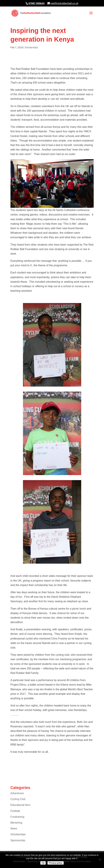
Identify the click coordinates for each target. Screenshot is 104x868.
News (14, 828)
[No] (100, 859)
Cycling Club (18, 799)
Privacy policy (55, 863)
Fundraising (17, 817)
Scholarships (31, 47)
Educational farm (20, 805)
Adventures (17, 793)
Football (15, 811)
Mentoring (16, 823)
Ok (43, 863)
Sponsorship (18, 840)
